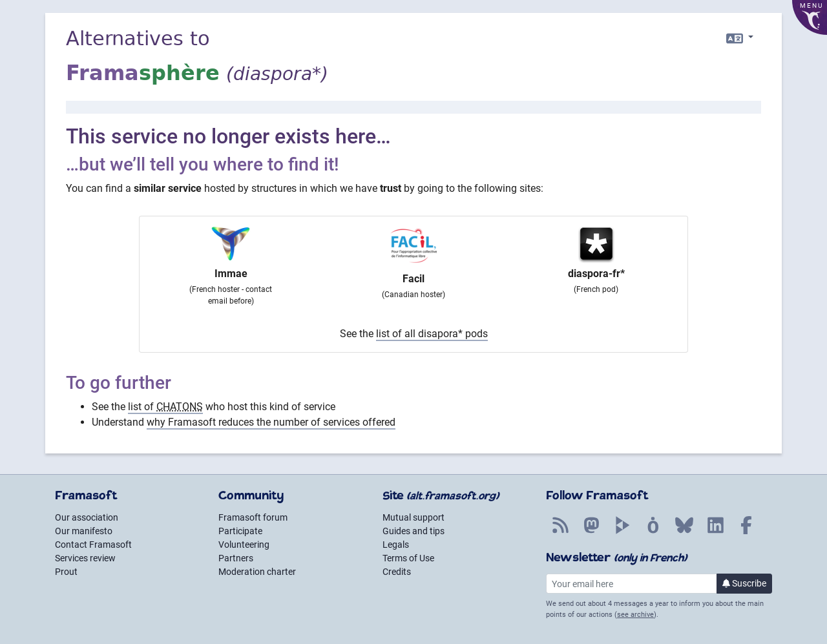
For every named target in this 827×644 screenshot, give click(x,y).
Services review (85, 558)
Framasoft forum (253, 517)
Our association (87, 517)
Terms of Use (408, 558)
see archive (635, 615)
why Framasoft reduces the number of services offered (271, 422)
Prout (66, 572)
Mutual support (413, 517)
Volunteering (244, 545)
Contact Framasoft (93, 545)
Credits (397, 572)
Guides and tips (413, 531)
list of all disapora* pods (432, 334)
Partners (236, 558)
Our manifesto (84, 531)
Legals (396, 545)
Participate (240, 531)
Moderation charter (257, 572)
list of (165, 407)
